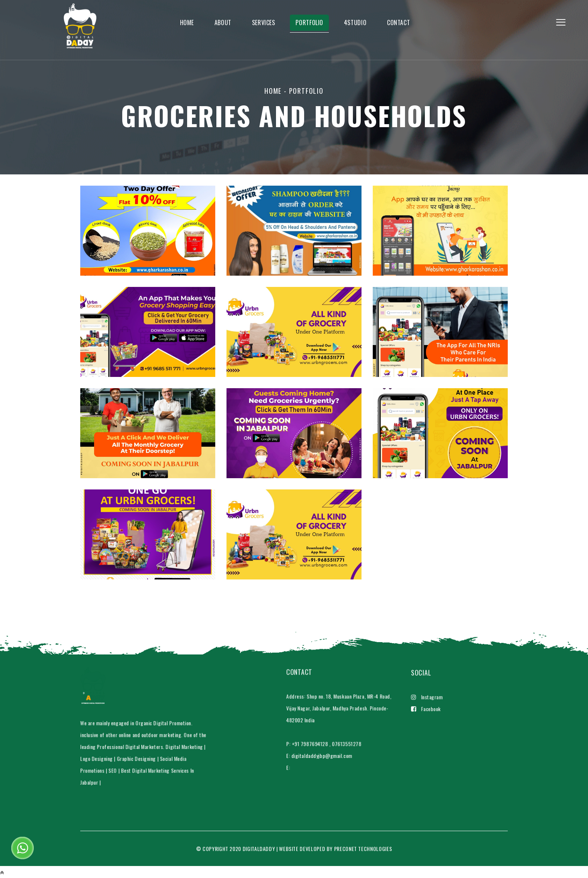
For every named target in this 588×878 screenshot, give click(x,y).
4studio (355, 23)
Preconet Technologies (363, 849)
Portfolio (309, 23)
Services (264, 23)
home (187, 23)
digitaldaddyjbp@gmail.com (323, 744)
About (223, 23)
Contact (398, 23)
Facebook (439, 709)
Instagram (440, 699)
